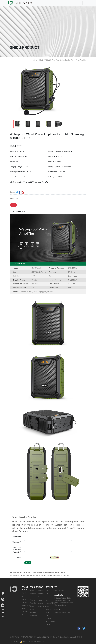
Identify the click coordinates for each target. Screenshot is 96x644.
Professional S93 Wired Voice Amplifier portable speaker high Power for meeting (41, 576)
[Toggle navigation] (85, 3)
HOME (41, 60)
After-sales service (48, 594)
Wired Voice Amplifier (79, 60)
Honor (24, 609)
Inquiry (13, 205)
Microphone (34, 616)
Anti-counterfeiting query (50, 603)
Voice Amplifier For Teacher (61, 60)
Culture (24, 599)
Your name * (17, 537)
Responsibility (27, 605)
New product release (40, 600)
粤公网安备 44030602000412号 (32, 642)
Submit (28, 562)
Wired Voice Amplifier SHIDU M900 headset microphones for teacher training (39, 572)
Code (19, 557)
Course (24, 602)
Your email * (17, 542)
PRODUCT (47, 60)
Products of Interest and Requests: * (17, 550)
